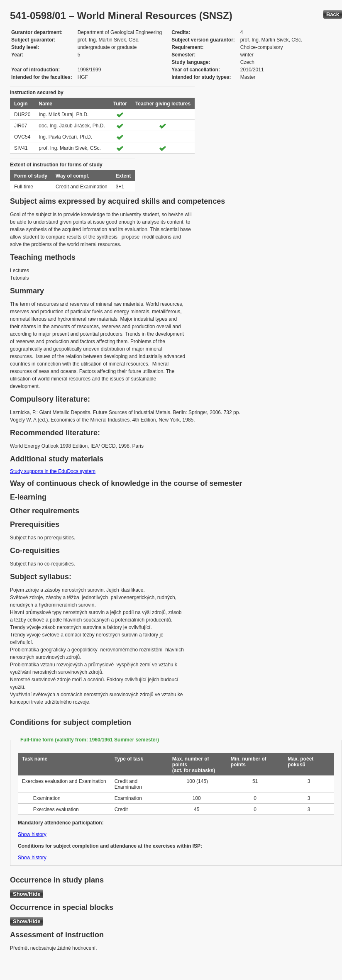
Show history (32, 834)
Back (333, 14)
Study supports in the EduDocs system (53, 471)
